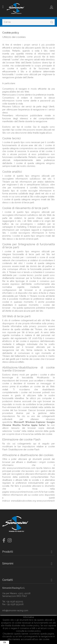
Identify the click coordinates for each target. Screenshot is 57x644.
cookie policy (34, 631)
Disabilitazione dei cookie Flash (24, 450)
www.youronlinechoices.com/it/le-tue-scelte (32, 492)
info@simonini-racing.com (15, 611)
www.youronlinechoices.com (21, 468)
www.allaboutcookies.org (23, 501)
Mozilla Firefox (21, 425)
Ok (5, 642)
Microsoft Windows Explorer (30, 422)
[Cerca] (28, 22)
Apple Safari (38, 425)
